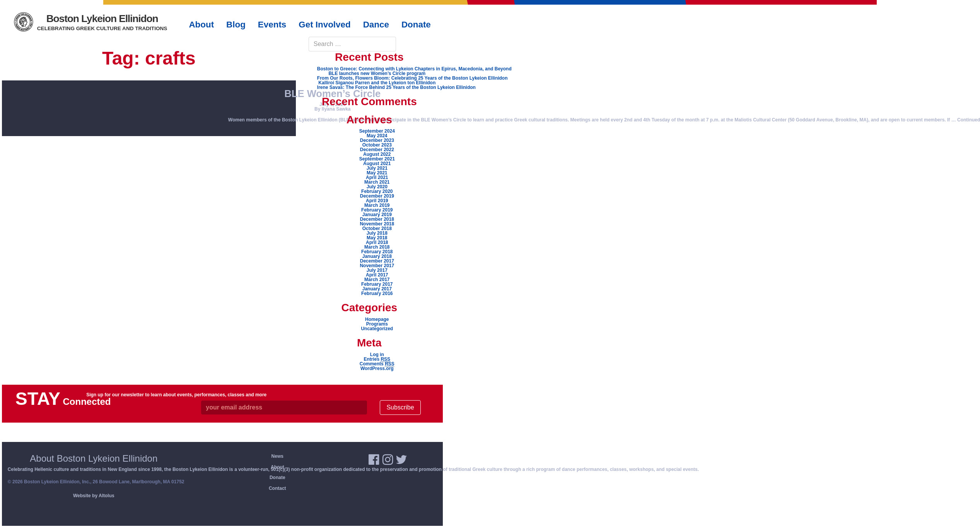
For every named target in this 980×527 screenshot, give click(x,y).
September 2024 (377, 131)
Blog (236, 25)
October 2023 (377, 145)
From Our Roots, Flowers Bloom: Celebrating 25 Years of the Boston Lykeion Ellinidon (412, 78)
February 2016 (377, 293)
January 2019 (377, 215)
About (277, 467)
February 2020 (377, 191)
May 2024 (377, 136)
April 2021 (377, 177)
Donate (277, 478)
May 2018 (377, 238)
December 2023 (377, 140)
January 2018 (377, 256)
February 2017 (377, 284)
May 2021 (377, 173)
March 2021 (377, 182)
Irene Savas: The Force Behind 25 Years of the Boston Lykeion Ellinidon (396, 87)
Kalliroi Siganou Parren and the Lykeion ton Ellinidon (377, 83)
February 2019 (377, 210)
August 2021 (377, 164)
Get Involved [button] (324, 25)
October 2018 (377, 229)
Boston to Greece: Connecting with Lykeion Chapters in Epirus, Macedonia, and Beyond (414, 69)
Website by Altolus (94, 496)
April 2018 (377, 242)
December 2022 (377, 150)
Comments (377, 364)
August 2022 (377, 154)
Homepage (377, 319)
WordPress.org (377, 368)
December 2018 (377, 219)
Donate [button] (416, 25)
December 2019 (377, 196)
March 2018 (377, 247)
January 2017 (377, 289)
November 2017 (377, 266)
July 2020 (377, 187)
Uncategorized (377, 329)
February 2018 (377, 252)
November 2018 (377, 224)
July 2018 (377, 233)
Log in (377, 355)
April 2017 (377, 275)
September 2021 (377, 159)
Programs (377, 324)
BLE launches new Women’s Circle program (377, 73)
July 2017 (377, 270)
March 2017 (377, 280)
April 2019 (377, 201)
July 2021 (377, 168)
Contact (277, 488)
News (277, 456)
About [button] (201, 25)
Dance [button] (376, 25)
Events (272, 25)
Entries (377, 359)
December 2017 (377, 261)
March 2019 (377, 205)
